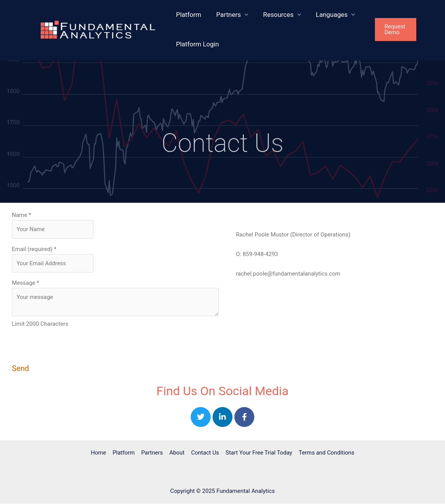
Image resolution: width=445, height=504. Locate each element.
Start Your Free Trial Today (258, 453)
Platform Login (196, 44)
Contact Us (204, 453)
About (177, 453)
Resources (274, 15)
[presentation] (70, 350)
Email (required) (34, 249)
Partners (226, 15)
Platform (188, 15)
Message (25, 283)
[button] (402, 30)
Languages (325, 15)
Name (21, 215)
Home (100, 453)
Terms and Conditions (325, 453)
